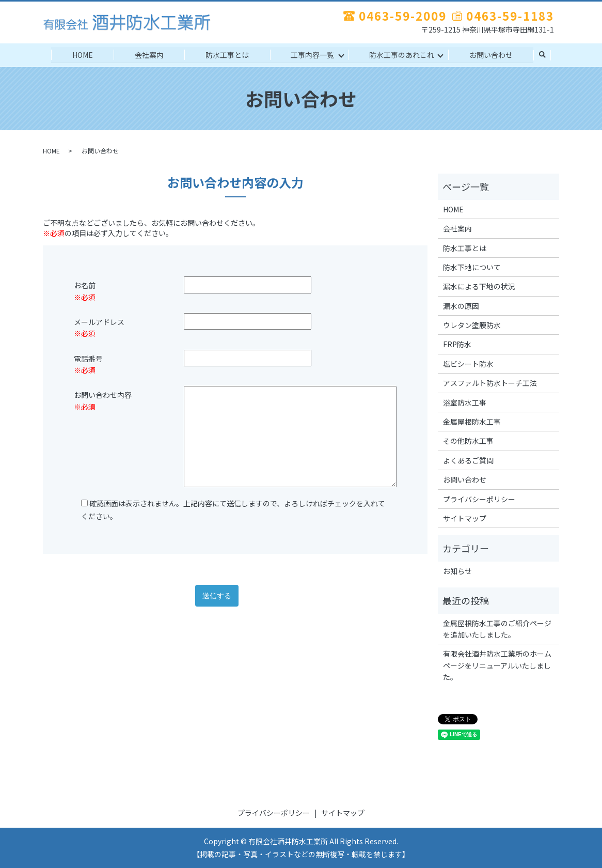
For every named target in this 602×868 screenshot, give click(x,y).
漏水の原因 (461, 306)
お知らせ (457, 571)
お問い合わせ (494, 54)
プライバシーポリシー (479, 499)
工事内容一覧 (313, 54)
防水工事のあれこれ (404, 54)
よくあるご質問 (468, 460)
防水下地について (472, 267)
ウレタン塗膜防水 (472, 325)
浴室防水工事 (465, 402)
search (546, 55)
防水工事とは (227, 54)
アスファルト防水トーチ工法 (490, 383)
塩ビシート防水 (468, 364)
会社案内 (147, 54)
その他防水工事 (468, 441)
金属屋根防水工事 (472, 422)
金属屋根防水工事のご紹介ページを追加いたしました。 (497, 628)
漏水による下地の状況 (479, 286)
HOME (79, 54)
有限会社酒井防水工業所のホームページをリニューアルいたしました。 (497, 665)
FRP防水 (457, 344)
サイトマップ (465, 518)
